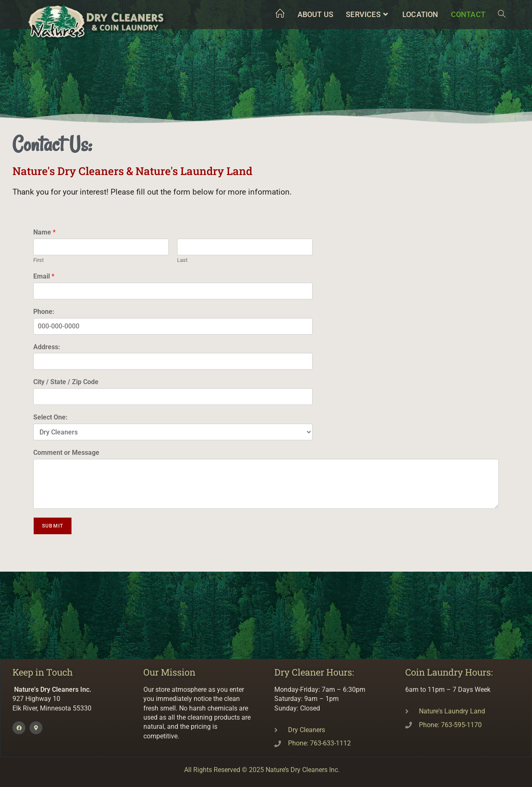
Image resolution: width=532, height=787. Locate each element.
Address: (47, 347)
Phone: (44, 312)
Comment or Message (66, 453)
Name (44, 232)
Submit (53, 526)
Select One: (50, 417)
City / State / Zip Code (66, 382)
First (38, 260)
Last (182, 260)
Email (44, 276)
